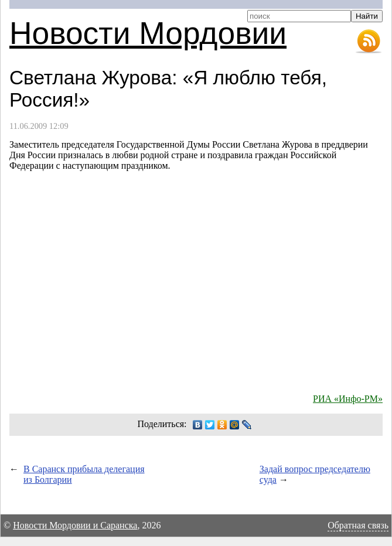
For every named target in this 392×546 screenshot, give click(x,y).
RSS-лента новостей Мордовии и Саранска (369, 42)
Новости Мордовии (148, 33)
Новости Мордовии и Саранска (75, 525)
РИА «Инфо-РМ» (348, 399)
